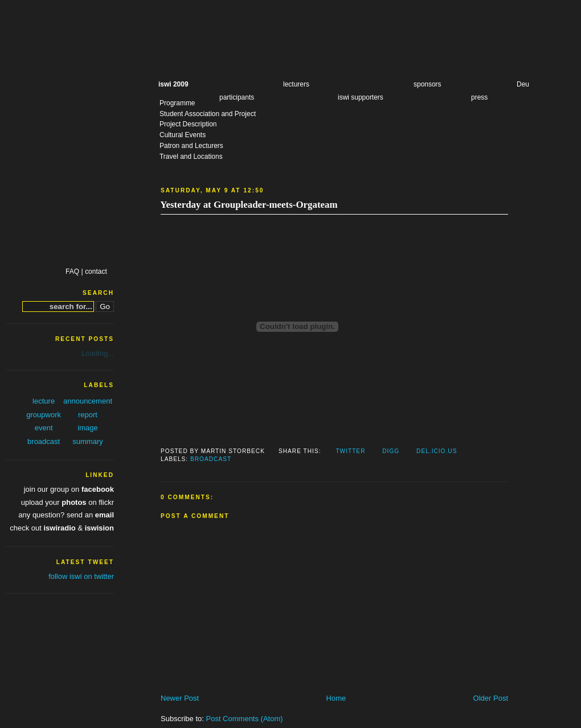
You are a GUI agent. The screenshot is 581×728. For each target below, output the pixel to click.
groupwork (44, 415)
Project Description (188, 124)
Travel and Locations (191, 157)
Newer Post (180, 698)
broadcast (211, 459)
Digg (391, 451)
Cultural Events (183, 135)
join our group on (69, 489)
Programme (177, 103)
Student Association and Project (208, 114)
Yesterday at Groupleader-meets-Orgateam (249, 205)
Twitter (350, 451)
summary (87, 441)
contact (96, 272)
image (87, 428)
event (44, 428)
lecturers (296, 84)
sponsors (427, 84)
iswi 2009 (173, 84)
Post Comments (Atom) (245, 719)
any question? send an (66, 515)
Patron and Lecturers (191, 146)
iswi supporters (361, 97)
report (88, 415)
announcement (88, 401)
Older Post (491, 698)
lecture (44, 401)
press (479, 97)
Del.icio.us (437, 451)
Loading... (98, 353)
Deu (523, 84)
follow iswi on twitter (81, 576)
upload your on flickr (67, 502)
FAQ (72, 272)
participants (237, 97)
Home (336, 698)
